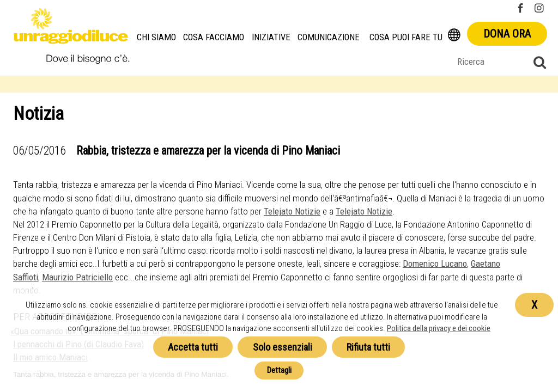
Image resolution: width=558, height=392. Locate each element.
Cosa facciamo (214, 37)
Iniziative (271, 37)
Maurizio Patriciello (77, 277)
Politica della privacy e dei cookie (439, 328)
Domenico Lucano (435, 264)
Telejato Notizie (292, 211)
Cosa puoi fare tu (406, 37)
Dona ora (507, 34)
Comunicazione (329, 37)
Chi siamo (156, 37)
